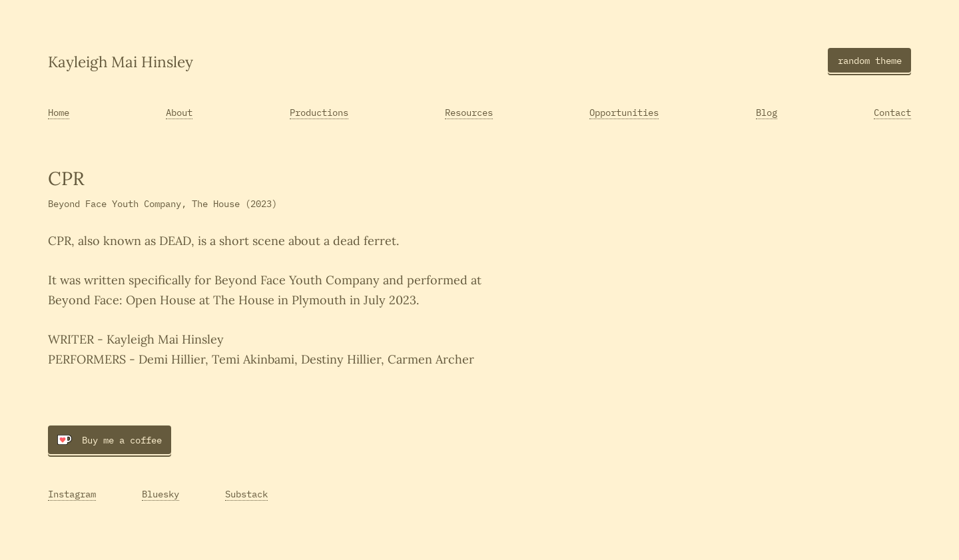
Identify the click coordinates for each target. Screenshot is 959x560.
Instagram (72, 494)
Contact (892, 112)
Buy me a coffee (109, 440)
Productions (319, 112)
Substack (246, 494)
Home (59, 112)
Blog (767, 112)
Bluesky (160, 494)
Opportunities (624, 112)
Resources (469, 112)
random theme (870, 60)
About (179, 112)
